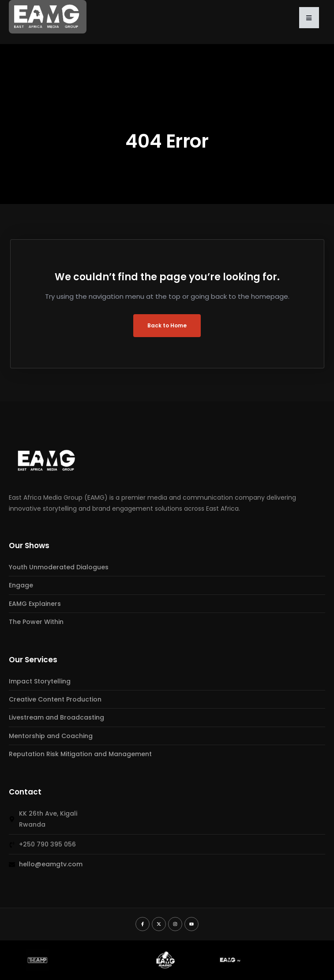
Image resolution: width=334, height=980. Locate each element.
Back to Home (167, 325)
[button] (309, 18)
